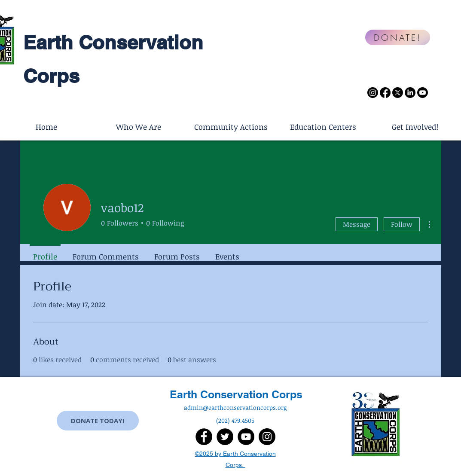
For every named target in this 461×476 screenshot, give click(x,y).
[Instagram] (373, 93)
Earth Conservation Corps (236, 394)
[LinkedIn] (410, 93)
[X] (398, 93)
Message (357, 224)
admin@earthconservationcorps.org (235, 407)
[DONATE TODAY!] (98, 421)
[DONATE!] (398, 37)
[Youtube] (423, 93)
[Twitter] (225, 437)
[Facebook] (385, 93)
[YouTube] (246, 437)
